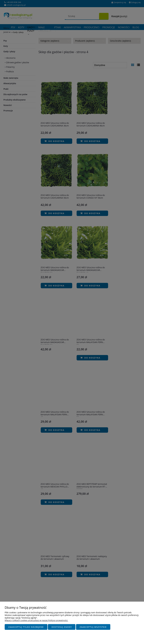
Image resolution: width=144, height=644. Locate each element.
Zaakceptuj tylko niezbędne (26, 627)
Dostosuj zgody (62, 627)
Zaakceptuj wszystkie (93, 627)
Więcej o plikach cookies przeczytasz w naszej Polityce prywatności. (36, 621)
